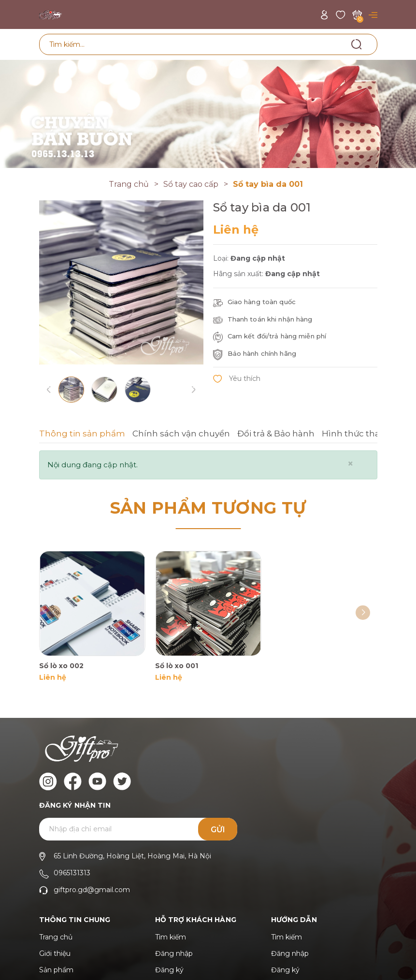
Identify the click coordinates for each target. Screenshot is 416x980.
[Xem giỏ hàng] (357, 14)
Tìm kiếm (171, 937)
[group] (121, 282)
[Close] (351, 464)
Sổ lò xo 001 (177, 666)
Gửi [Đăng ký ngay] (218, 830)
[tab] (82, 435)
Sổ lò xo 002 (61, 666)
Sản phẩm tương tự (208, 508)
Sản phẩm (56, 970)
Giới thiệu (55, 953)
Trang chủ (56, 937)
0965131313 (72, 873)
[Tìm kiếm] (357, 44)
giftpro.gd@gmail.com (92, 890)
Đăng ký (169, 970)
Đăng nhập (174, 953)
